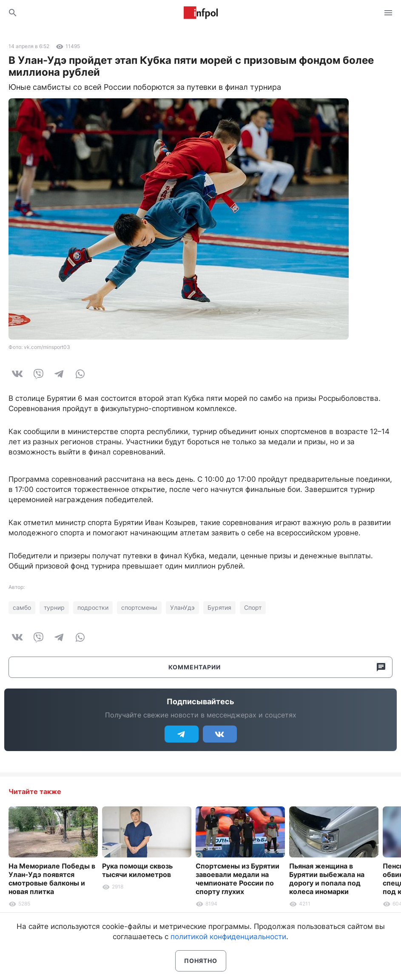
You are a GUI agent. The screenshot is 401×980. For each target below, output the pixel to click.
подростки (93, 607)
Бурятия (219, 607)
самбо (22, 607)
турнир (54, 607)
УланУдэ (182, 607)
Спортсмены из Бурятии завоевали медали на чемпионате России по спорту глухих (237, 879)
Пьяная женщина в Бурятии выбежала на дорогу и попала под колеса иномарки (327, 879)
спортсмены (139, 607)
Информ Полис (201, 13)
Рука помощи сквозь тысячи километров (137, 870)
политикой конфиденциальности (228, 937)
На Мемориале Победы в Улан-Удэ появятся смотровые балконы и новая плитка (52, 879)
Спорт (253, 607)
